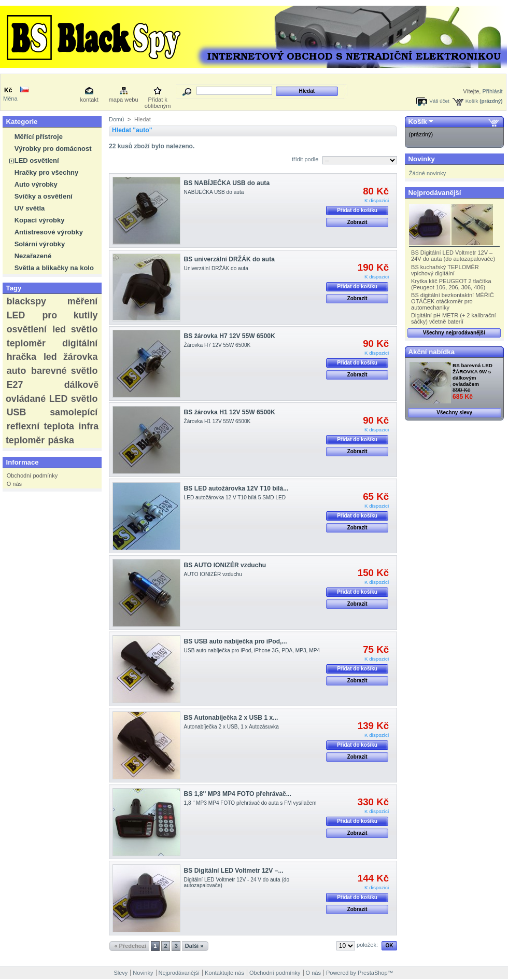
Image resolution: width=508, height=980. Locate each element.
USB (17, 412)
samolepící (74, 412)
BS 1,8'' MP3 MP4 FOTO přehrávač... (238, 794)
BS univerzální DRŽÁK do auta (229, 259)
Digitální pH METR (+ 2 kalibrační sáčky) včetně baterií (454, 318)
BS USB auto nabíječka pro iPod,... (236, 641)
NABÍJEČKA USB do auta (214, 192)
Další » (194, 946)
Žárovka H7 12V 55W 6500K (217, 345)
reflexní (23, 426)
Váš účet (439, 101)
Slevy (121, 973)
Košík (472, 101)
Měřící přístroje (39, 137)
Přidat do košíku (357, 210)
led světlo (75, 329)
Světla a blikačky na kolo (54, 268)
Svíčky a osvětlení (44, 196)
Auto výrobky (36, 184)
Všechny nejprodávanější (454, 333)
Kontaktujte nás (224, 973)
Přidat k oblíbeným (158, 100)
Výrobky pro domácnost (53, 149)
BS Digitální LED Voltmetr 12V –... (234, 871)
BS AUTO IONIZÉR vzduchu (225, 565)
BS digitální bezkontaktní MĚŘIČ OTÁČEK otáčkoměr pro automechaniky (453, 301)
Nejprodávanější (435, 193)
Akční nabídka (432, 352)
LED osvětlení (37, 160)
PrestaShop (372, 973)
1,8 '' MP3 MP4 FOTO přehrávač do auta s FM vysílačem (250, 803)
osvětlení (27, 329)
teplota (59, 426)
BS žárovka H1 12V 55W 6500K (230, 412)
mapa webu (124, 100)
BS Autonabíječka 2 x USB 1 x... (231, 718)
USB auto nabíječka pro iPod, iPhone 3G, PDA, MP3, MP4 (252, 650)
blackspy (26, 301)
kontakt (89, 100)
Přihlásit (492, 91)
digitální (80, 343)
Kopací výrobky (40, 220)
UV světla (30, 208)
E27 (15, 385)
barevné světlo (64, 371)
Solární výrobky (40, 244)
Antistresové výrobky (49, 232)
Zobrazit (357, 222)
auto (17, 371)
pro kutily (70, 315)
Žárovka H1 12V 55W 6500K (217, 421)
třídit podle (305, 159)
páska (61, 440)
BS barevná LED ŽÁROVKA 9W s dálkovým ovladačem (472, 375)
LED (16, 315)
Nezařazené (33, 256)
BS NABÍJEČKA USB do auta (227, 183)
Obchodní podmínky (32, 475)
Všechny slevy (454, 412)
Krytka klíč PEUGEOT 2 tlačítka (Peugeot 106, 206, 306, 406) (451, 284)
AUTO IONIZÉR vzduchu (213, 574)
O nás (14, 484)
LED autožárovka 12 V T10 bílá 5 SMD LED (235, 498)
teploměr (26, 343)
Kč (8, 90)
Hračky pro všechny (47, 172)
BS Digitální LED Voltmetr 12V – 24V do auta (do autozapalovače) (453, 256)
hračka (22, 357)
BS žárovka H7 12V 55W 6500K (230, 336)
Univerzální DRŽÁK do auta (216, 268)
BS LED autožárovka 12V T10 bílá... (236, 488)
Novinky (422, 159)
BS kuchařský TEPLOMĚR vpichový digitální (445, 270)
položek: (367, 945)
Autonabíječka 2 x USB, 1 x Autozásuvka (231, 727)
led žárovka (70, 357)
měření (82, 301)
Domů (116, 119)
